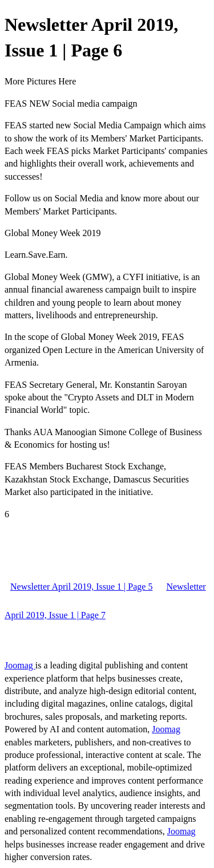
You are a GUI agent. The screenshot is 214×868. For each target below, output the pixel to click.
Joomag (20, 665)
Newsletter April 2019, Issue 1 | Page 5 (81, 587)
